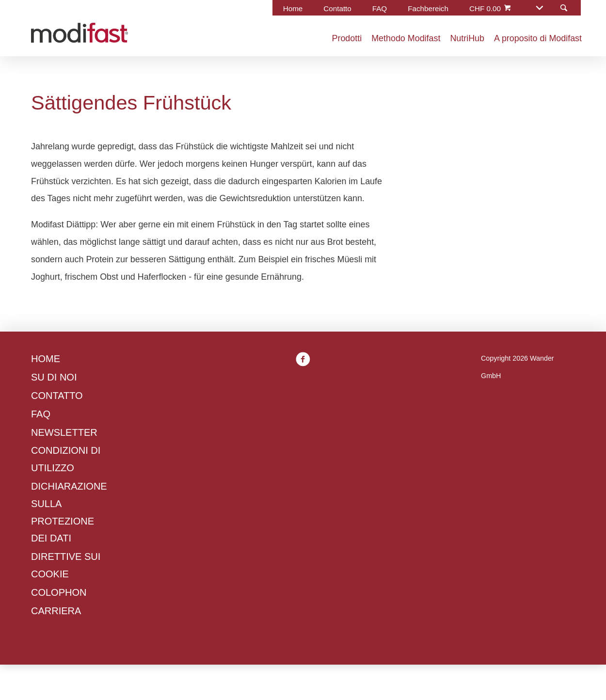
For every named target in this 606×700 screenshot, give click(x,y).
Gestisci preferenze (244, 446)
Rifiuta (169, 446)
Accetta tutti (330, 446)
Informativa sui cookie (343, 374)
